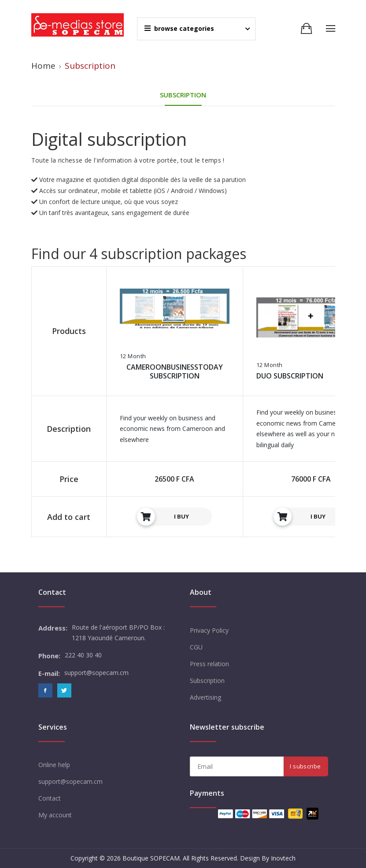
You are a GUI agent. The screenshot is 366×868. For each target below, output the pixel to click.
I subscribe (305, 766)
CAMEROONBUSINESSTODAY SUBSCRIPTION (175, 371)
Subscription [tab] (183, 95)
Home (43, 66)
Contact (50, 798)
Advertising (205, 697)
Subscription (207, 681)
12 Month (133, 356)
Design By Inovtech (268, 858)
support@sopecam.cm (70, 781)
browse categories (179, 28)
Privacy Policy (209, 630)
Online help (54, 765)
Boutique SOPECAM (151, 858)
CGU (196, 647)
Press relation (209, 664)
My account (55, 815)
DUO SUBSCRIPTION (290, 376)
